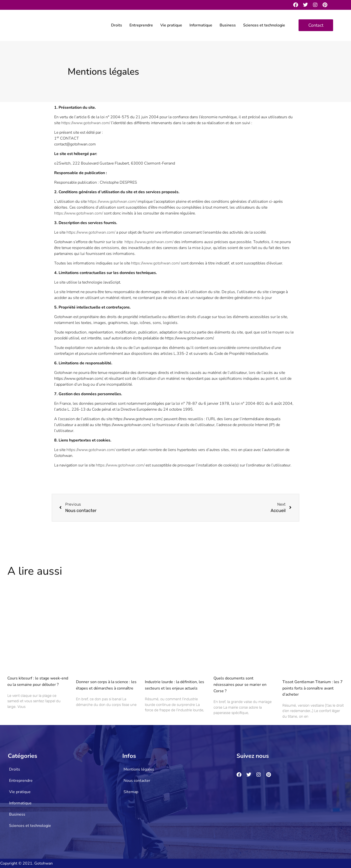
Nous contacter (137, 781)
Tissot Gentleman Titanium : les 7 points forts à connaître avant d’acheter (313, 688)
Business (228, 25)
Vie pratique (171, 25)
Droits (117, 25)
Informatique (201, 25)
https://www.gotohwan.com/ (86, 123)
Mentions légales (139, 769)
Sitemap (131, 792)
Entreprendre (141, 25)
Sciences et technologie (264, 25)
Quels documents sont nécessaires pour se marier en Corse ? (240, 684)
